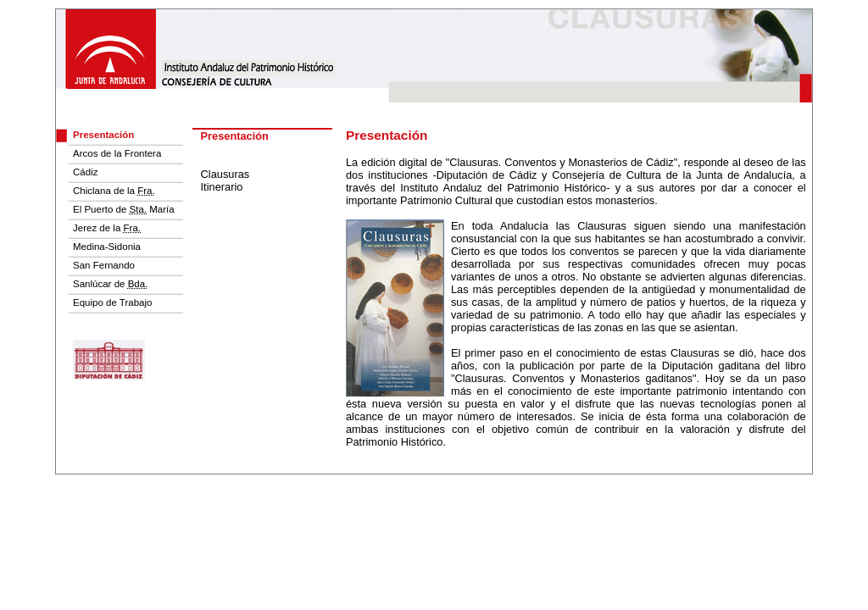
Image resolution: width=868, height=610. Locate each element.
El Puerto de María (124, 209)
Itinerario (222, 187)
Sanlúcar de (110, 284)
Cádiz (85, 172)
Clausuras (225, 174)
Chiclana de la (114, 191)
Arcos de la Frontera (117, 153)
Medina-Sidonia (107, 247)
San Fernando (104, 265)
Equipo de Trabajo (112, 302)
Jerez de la (107, 228)
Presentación (103, 135)
